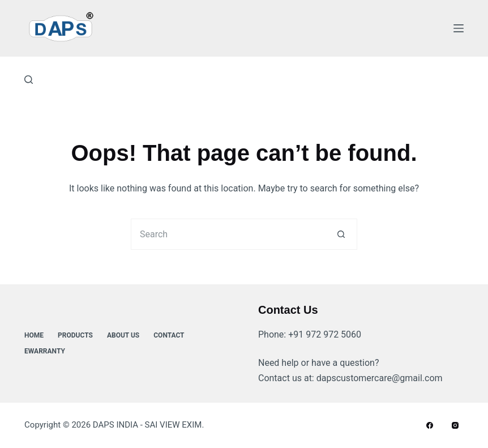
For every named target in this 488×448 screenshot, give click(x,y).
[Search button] (342, 234)
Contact (169, 335)
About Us (123, 335)
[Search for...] (228, 234)
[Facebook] (430, 425)
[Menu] (459, 28)
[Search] (29, 80)
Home (34, 335)
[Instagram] (455, 425)
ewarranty (45, 351)
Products (75, 335)
